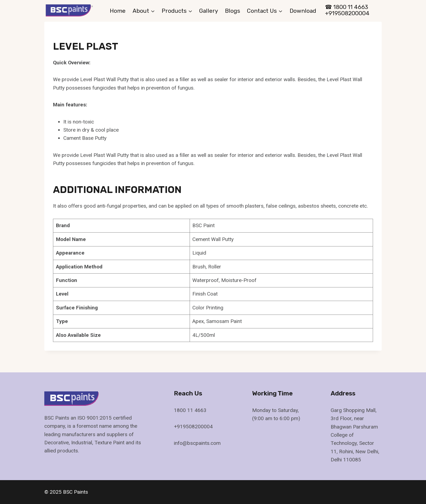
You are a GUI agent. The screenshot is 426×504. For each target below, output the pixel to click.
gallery (209, 11)
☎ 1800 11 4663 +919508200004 (347, 10)
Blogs (233, 11)
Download (303, 11)
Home (118, 11)
